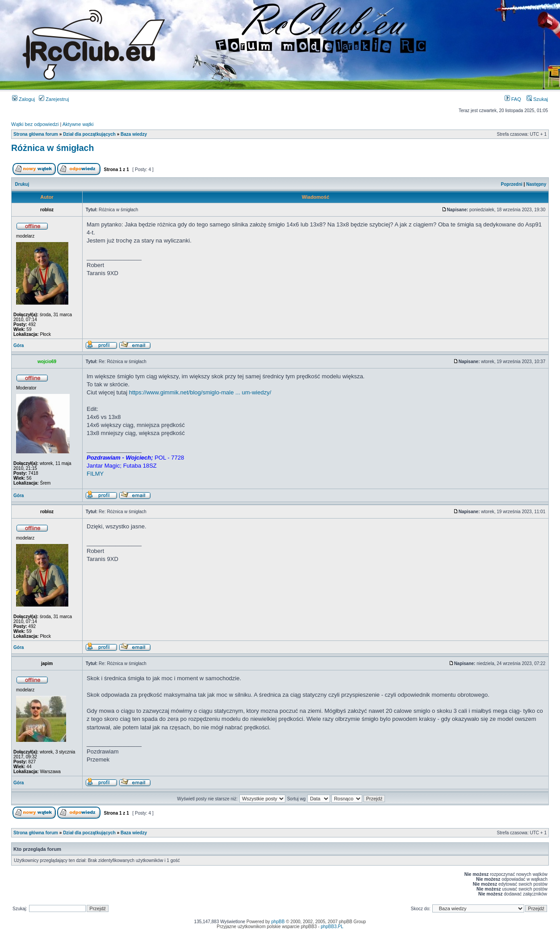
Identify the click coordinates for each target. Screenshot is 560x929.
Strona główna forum (36, 134)
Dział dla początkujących (89, 134)
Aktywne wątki (78, 124)
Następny (536, 184)
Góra (19, 345)
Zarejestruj (54, 99)
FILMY (95, 474)
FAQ (513, 99)
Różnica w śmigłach (52, 148)
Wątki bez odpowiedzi (35, 124)
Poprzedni (512, 184)
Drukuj (22, 184)
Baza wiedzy (134, 134)
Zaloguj (23, 99)
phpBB (278, 922)
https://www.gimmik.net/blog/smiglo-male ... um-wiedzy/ (200, 392)
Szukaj (537, 99)
